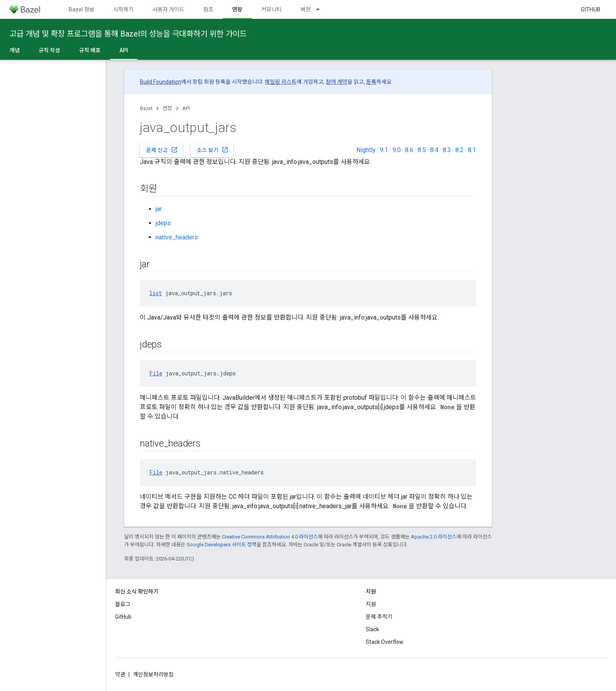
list (156, 293)
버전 (306, 9)
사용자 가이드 (168, 9)
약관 (120, 674)
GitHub (590, 9)
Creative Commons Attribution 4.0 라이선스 (270, 537)
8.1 (472, 150)
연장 (167, 108)
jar (159, 209)
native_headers (177, 237)
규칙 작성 (49, 50)
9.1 (384, 150)
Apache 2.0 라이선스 (434, 537)
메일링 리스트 (281, 82)
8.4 (434, 150)
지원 (371, 604)
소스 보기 (213, 150)
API (186, 108)
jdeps (163, 223)
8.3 (447, 150)
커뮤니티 (271, 9)
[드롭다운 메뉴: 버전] (321, 9)
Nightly (366, 150)
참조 (208, 9)
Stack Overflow (385, 642)
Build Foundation (160, 82)
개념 (15, 50)
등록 (371, 82)
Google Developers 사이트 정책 (222, 545)
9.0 (397, 150)
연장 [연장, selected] (237, 9)
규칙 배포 (90, 50)
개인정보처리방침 (153, 674)
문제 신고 (162, 150)
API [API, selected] (124, 50)
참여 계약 (336, 82)
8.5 (422, 150)
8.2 (459, 150)
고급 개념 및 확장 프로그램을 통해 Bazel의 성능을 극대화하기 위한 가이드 (128, 34)
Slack (372, 629)
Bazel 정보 (82, 9)
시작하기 (123, 9)
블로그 (123, 604)
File (156, 373)
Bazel (146, 108)
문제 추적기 (379, 617)
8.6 (409, 150)
